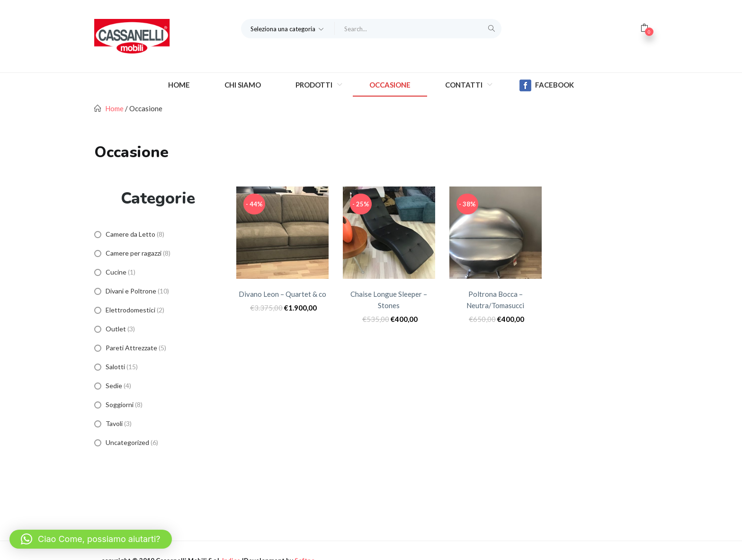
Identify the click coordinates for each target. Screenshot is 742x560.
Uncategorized (127, 442)
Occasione (390, 85)
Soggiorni (120, 404)
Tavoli (114, 423)
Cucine (116, 272)
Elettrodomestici (130, 310)
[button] (288, 28)
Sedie (114, 386)
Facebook (547, 85)
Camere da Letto (130, 234)
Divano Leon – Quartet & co (282, 294)
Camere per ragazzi (134, 253)
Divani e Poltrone (131, 291)
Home (179, 85)
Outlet (116, 329)
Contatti (465, 85)
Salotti (115, 367)
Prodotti (315, 85)
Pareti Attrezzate (131, 348)
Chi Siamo (243, 85)
